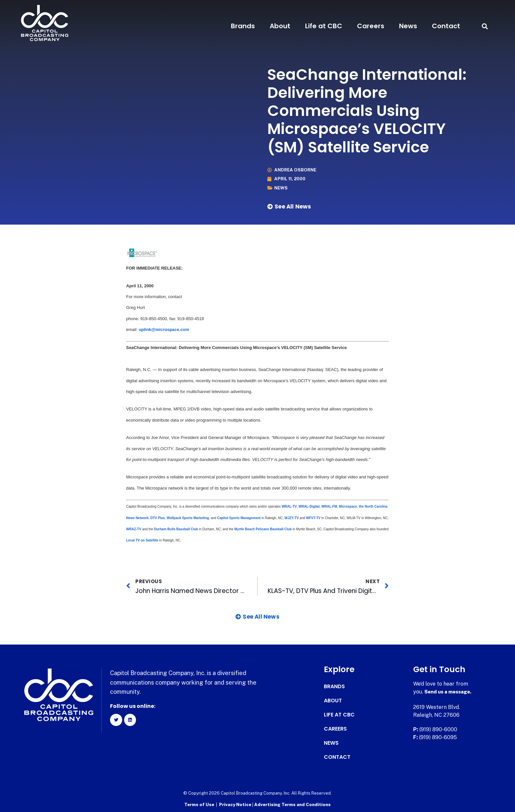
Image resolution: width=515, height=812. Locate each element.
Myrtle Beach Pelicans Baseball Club (263, 529)
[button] (485, 26)
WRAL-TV (289, 506)
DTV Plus (158, 518)
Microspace (348, 506)
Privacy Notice (236, 804)
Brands (243, 26)
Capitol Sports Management (239, 518)
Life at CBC (324, 26)
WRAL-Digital (309, 506)
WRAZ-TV (134, 529)
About (280, 26)
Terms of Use (199, 804)
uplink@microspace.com (164, 329)
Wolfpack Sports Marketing (188, 518)
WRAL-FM (329, 506)
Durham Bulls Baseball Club (176, 529)
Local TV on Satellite (142, 540)
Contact (446, 26)
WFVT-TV (313, 518)
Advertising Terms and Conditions (292, 804)
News (408, 26)
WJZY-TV (291, 518)
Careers (371, 26)
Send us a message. (450, 692)
